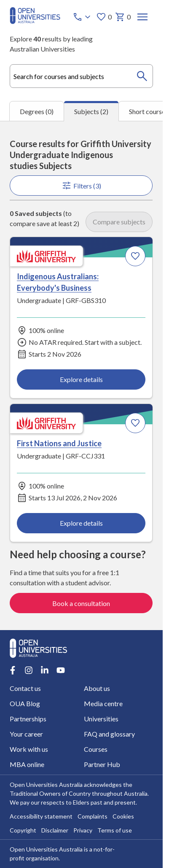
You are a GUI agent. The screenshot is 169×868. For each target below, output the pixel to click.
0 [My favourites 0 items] (104, 17)
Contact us (25, 688)
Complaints (93, 816)
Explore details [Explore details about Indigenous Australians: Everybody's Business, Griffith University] (81, 379)
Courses (96, 749)
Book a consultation (82, 603)
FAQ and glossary (109, 734)
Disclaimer (55, 830)
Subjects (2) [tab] (91, 111)
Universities (101, 719)
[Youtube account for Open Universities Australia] (61, 670)
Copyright (23, 830)
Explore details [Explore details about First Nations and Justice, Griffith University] (81, 523)
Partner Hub (102, 764)
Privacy (83, 830)
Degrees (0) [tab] (37, 111)
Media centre (103, 703)
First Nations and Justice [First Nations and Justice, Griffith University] (59, 444)
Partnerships (28, 719)
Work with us (29, 749)
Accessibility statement (41, 816)
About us (97, 688)
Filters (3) (81, 186)
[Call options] (83, 17)
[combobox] (81, 76)
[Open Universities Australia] (35, 21)
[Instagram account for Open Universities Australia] (29, 670)
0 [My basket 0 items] (123, 17)
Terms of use (115, 830)
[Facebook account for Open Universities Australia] (13, 670)
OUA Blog (25, 703)
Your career (26, 734)
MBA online (27, 764)
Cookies (123, 816)
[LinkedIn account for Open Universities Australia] (45, 670)
